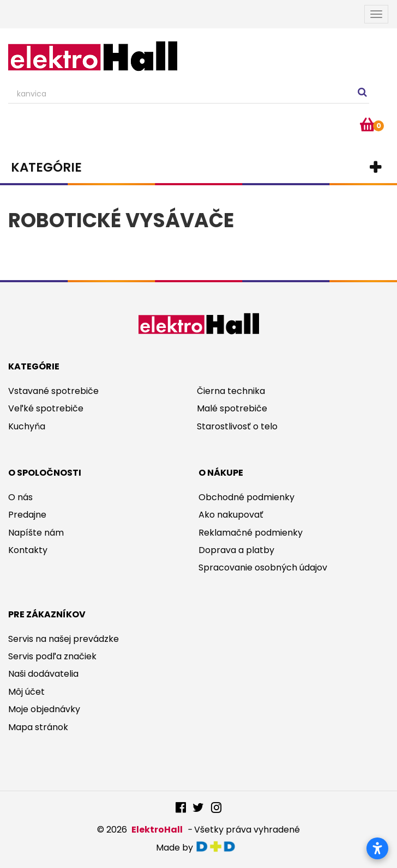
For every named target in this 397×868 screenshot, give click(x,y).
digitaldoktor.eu (218, 846)
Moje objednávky (44, 709)
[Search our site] (189, 94)
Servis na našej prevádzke (64, 639)
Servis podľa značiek (52, 656)
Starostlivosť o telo (237, 426)
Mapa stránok (38, 727)
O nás (20, 497)
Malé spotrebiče (232, 408)
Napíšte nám (36, 533)
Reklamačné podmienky (251, 533)
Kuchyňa (27, 426)
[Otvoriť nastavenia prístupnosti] (377, 848)
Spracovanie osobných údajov (263, 567)
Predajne (27, 515)
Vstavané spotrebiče (53, 391)
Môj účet (26, 692)
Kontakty (28, 550)
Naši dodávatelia (43, 674)
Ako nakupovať (231, 515)
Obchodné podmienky (246, 497)
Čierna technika (231, 391)
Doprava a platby (236, 550)
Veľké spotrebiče (46, 408)
